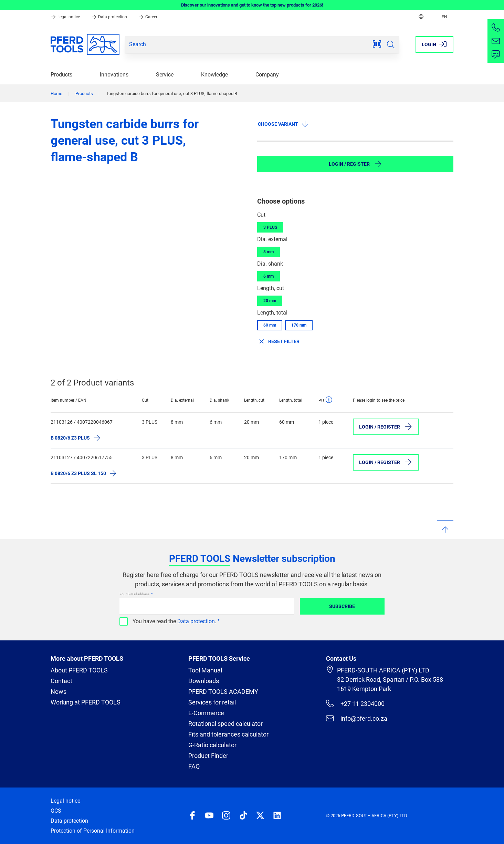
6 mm (269, 276)
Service (165, 75)
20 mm (270, 301)
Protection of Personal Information (93, 831)
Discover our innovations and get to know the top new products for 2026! (252, 5)
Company (267, 75)
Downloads (204, 681)
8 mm (269, 252)
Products (61, 75)
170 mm (299, 325)
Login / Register (355, 164)
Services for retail (212, 702)
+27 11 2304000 (355, 703)
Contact (61, 681)
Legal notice (66, 17)
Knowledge (214, 75)
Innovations (114, 75)
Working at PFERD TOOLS (86, 702)
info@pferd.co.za (357, 718)
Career (148, 17)
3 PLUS (270, 227)
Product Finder (208, 756)
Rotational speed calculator (225, 724)
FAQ (194, 766)
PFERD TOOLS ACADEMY (223, 692)
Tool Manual (205, 670)
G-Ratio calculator (212, 745)
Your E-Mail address (135, 594)
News (59, 692)
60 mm (270, 325)
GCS (56, 811)
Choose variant (283, 124)
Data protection (110, 17)
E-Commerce (206, 713)
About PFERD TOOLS (79, 670)
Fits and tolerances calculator (228, 734)
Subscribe (342, 606)
